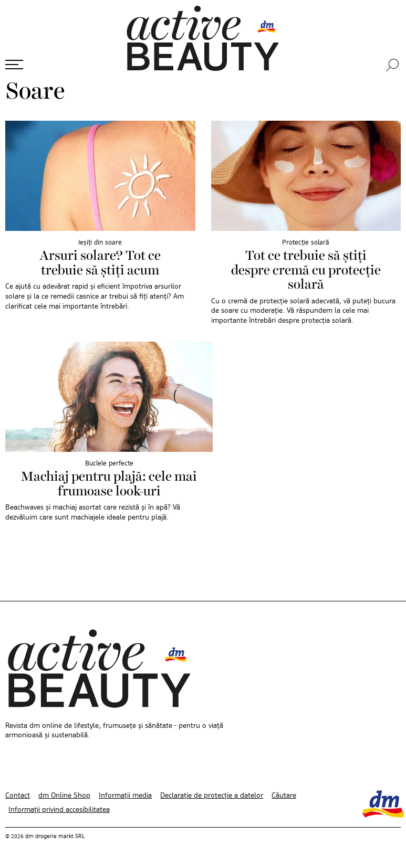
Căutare (284, 796)
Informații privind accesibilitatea (59, 810)
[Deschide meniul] (14, 65)
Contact (18, 796)
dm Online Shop (64, 796)
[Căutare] (393, 65)
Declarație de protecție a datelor (212, 796)
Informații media (125, 796)
